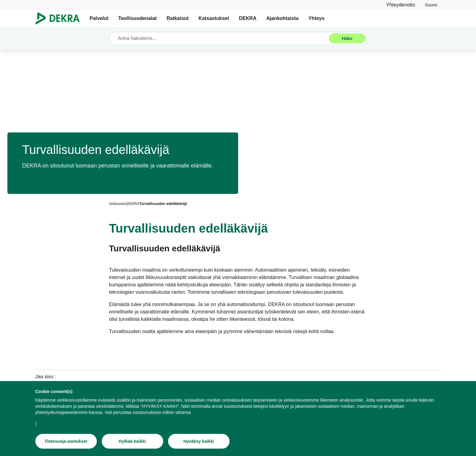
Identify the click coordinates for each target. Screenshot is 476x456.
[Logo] (60, 18)
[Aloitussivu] (118, 204)
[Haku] (347, 38)
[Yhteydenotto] (401, 5)
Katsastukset (214, 18)
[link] (431, 5)
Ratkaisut (178, 18)
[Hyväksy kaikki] (199, 441)
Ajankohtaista (282, 18)
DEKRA (248, 18)
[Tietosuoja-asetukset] (66, 441)
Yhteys (316, 18)
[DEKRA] (133, 204)
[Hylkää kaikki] (132, 441)
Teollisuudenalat (138, 18)
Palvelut (99, 18)
